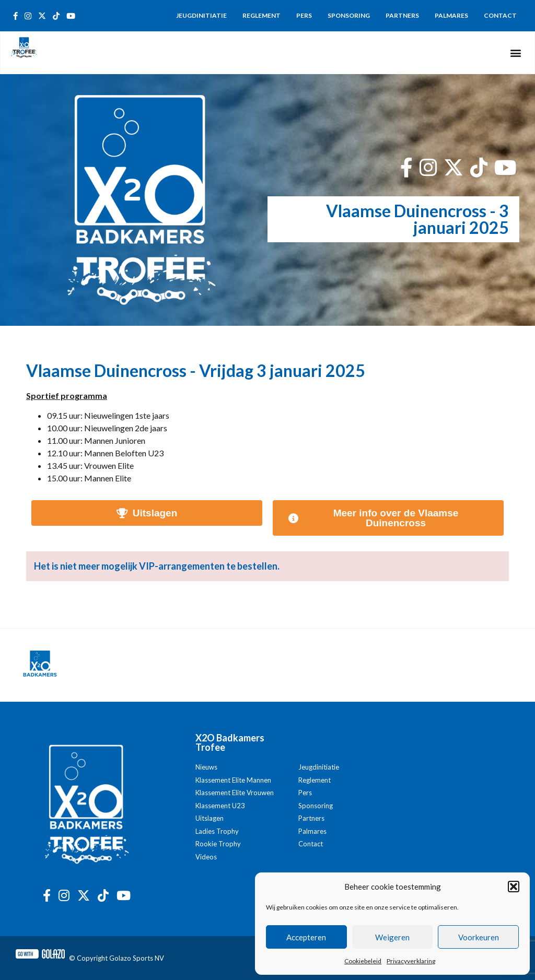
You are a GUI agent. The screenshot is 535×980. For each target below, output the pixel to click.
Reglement (261, 15)
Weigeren (392, 937)
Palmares (451, 15)
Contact (500, 15)
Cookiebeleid (363, 961)
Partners (402, 15)
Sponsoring (349, 15)
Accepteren (306, 937)
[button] (514, 887)
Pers (304, 15)
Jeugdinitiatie (201, 15)
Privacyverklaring (411, 961)
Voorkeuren (479, 937)
